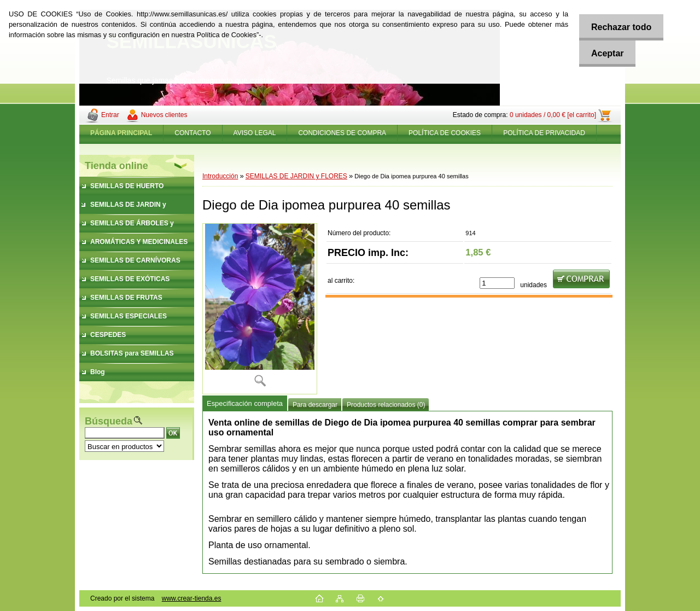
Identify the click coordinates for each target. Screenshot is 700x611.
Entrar (110, 115)
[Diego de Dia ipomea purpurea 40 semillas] (260, 309)
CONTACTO (192, 133)
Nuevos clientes (164, 115)
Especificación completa (245, 403)
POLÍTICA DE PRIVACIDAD (544, 133)
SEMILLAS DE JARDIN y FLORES (296, 176)
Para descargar (315, 405)
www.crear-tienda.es (192, 598)
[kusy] (497, 283)
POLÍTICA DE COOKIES (445, 133)
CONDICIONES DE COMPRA (342, 133)
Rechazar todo (619, 27)
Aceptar (605, 53)
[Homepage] (121, 133)
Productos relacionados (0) (386, 405)
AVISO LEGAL (255, 133)
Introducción (220, 176)
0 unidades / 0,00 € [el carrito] (553, 115)
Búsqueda (109, 421)
